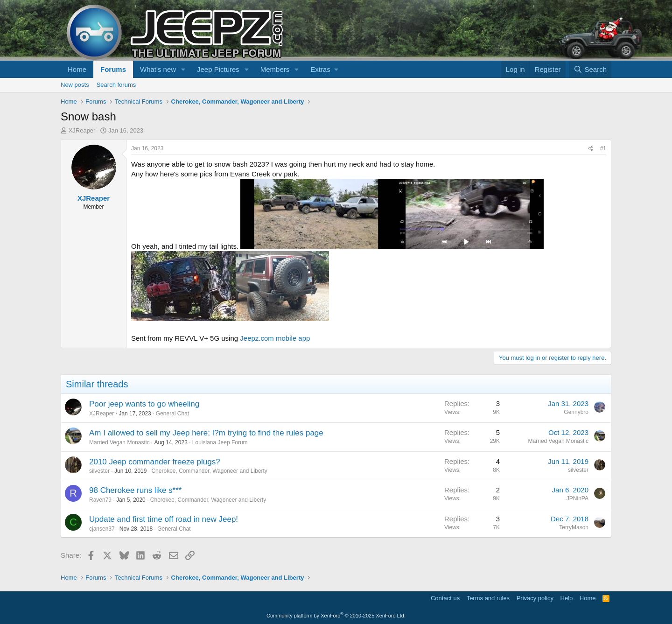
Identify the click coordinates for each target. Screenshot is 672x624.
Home (77, 69)
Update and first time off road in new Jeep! (164, 519)
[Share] (591, 149)
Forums (113, 69)
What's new (158, 69)
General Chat (172, 414)
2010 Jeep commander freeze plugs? (155, 462)
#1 (603, 148)
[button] (183, 69)
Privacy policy (535, 598)
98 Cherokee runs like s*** (135, 490)
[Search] (590, 69)
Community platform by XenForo (336, 616)
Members (275, 69)
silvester (99, 471)
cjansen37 (102, 529)
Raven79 (100, 500)
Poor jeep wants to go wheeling (144, 404)
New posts (75, 85)
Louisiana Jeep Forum (220, 442)
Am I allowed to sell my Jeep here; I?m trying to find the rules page (206, 433)
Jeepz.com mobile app (275, 338)
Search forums (116, 85)
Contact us (445, 598)
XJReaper (82, 130)
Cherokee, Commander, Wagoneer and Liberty (209, 471)
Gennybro (576, 412)
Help (567, 598)
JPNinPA (577, 498)
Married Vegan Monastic (119, 442)
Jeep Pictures (218, 69)
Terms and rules (488, 598)
